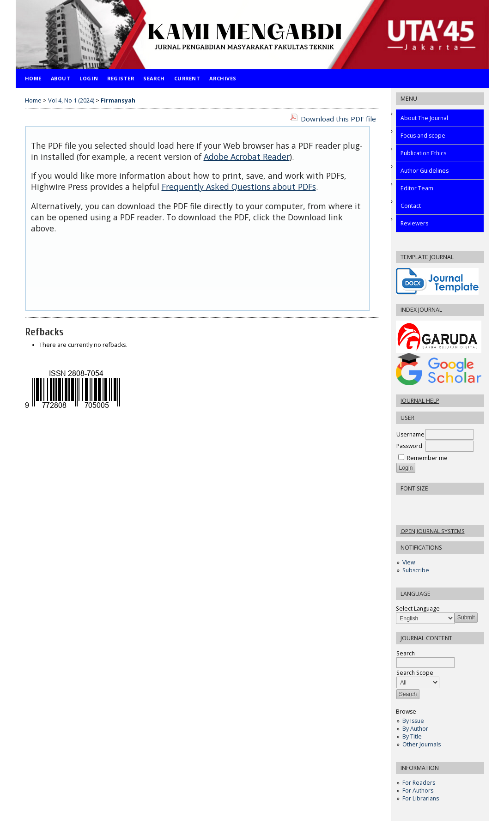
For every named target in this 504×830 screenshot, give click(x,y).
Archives (223, 78)
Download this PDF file (338, 119)
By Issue (413, 721)
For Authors (418, 791)
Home (33, 78)
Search (154, 78)
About (61, 78)
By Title (412, 736)
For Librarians (421, 798)
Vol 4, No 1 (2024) (71, 100)
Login (89, 78)
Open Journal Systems (433, 531)
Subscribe (416, 570)
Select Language (418, 609)
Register (121, 78)
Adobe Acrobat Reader (247, 157)
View (409, 562)
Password (409, 446)
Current (187, 78)
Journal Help (420, 401)
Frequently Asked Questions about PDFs (239, 187)
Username (410, 434)
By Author (415, 729)
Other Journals (422, 744)
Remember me (427, 458)
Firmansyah (118, 100)
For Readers (419, 783)
